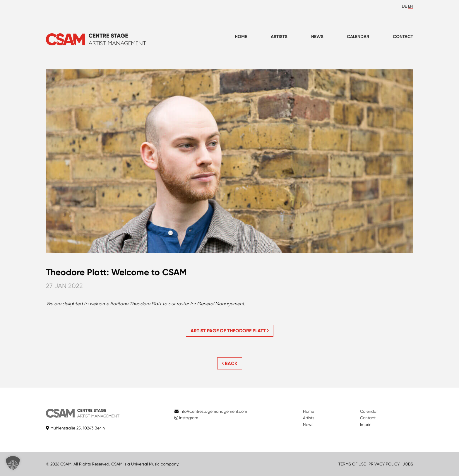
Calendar (358, 37)
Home (241, 37)
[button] (13, 463)
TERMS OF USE (352, 464)
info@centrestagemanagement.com (213, 411)
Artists (279, 37)
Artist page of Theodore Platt (230, 331)
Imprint (366, 424)
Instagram (186, 418)
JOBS (408, 464)
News (317, 37)
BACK (230, 363)
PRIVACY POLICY (384, 464)
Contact (403, 37)
